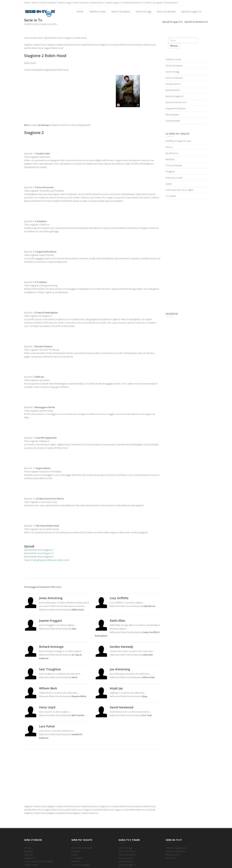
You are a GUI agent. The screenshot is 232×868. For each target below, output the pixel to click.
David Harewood (121, 707)
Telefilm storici (31, 865)
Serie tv (35, 3)
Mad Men (170, 159)
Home (27, 3)
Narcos (169, 147)
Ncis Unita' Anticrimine (82, 848)
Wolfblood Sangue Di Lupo (178, 141)
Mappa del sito (173, 855)
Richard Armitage (51, 647)
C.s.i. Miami (171, 196)
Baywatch (29, 851)
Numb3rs (76, 861)
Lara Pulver (47, 726)
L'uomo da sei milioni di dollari (39, 861)
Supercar (29, 855)
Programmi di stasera (176, 108)
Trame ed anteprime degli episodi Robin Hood (46, 70)
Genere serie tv (171, 3)
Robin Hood (37, 38)
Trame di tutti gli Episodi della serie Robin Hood (47, 560)
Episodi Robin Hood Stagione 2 (39, 553)
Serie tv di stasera (48, 3)
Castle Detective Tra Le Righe (179, 190)
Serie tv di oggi (64, 3)
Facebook (170, 858)
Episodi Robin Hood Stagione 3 (39, 557)
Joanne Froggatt (51, 621)
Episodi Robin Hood (54, 38)
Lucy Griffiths (119, 598)
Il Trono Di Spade (174, 165)
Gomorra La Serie (174, 178)
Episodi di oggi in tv (114, 3)
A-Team (28, 848)
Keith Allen (117, 621)
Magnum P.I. (30, 858)
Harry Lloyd (47, 707)
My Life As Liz (172, 153)
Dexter (169, 184)
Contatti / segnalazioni (176, 848)
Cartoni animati (173, 121)
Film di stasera (172, 115)
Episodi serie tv (97, 3)
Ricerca (174, 46)
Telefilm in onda (97, 12)
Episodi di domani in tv (134, 3)
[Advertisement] (57, 97)
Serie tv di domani (81, 3)
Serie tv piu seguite (154, 3)
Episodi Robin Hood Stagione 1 (39, 550)
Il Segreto (170, 172)
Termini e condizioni (175, 851)
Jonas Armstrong (51, 598)
